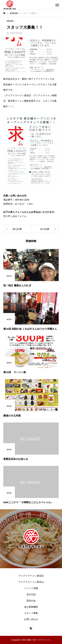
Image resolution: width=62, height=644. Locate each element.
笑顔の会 (31, 601)
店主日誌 (31, 594)
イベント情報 (31, 588)
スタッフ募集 (31, 613)
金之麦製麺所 (31, 607)
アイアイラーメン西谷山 (31, 582)
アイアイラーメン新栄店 (31, 576)
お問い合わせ (31, 619)
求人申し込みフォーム (15, 216)
